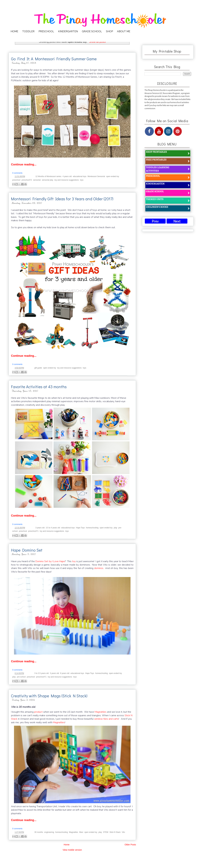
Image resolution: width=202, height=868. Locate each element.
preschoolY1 (33, 531)
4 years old (67, 176)
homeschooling (92, 528)
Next (177, 221)
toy (74, 561)
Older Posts (130, 845)
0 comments (17, 173)
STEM (106, 832)
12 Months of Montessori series (48, 176)
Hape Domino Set (27, 550)
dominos (99, 568)
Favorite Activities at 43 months (39, 387)
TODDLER (28, 31)
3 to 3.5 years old (41, 673)
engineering (49, 832)
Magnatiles (101, 712)
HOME (14, 31)
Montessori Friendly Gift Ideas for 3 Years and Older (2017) (62, 199)
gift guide (38, 368)
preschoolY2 (27, 180)
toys (82, 180)
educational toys (80, 176)
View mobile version (72, 850)
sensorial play (47, 180)
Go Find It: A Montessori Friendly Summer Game (54, 59)
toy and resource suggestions (67, 180)
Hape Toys (80, 528)
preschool (16, 180)
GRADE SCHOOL (92, 31)
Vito (123, 832)
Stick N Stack (115, 832)
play (115, 528)
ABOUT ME (124, 31)
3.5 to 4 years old (53, 528)
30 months (39, 832)
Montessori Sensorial (96, 176)
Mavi (81, 832)
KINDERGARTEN (68, 31)
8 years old (65, 673)
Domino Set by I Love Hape (50, 561)
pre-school (21, 677)
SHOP (109, 31)
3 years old (40, 528)
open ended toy (113, 176)
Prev (155, 221)
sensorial (37, 180)
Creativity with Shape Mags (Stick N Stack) (49, 696)
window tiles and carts (106, 719)
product (38, 712)
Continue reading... (24, 164)
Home (67, 845)
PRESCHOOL (46, 31)
